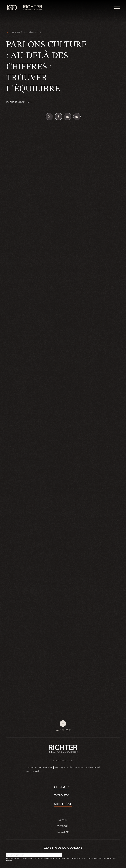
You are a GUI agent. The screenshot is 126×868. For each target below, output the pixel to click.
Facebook (63, 826)
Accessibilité (32, 772)
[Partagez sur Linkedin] (68, 117)
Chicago (61, 787)
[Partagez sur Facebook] (58, 117)
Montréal (63, 804)
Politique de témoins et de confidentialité (78, 768)
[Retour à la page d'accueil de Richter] (63, 748)
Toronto (62, 795)
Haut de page (63, 730)
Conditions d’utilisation (39, 768)
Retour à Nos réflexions (26, 33)
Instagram (63, 832)
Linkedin (62, 820)
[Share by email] (77, 117)
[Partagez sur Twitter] (49, 117)
